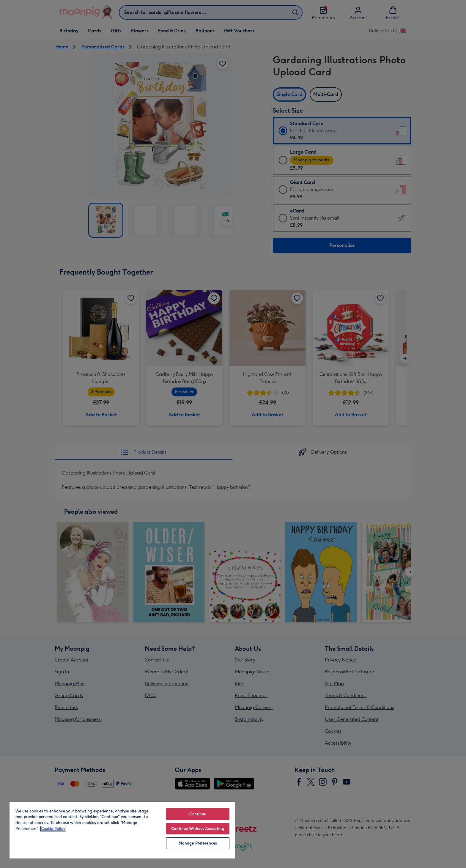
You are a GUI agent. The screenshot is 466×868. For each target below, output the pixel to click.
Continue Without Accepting (198, 829)
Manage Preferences (198, 843)
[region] (122, 830)
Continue (198, 814)
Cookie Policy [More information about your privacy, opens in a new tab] (53, 829)
